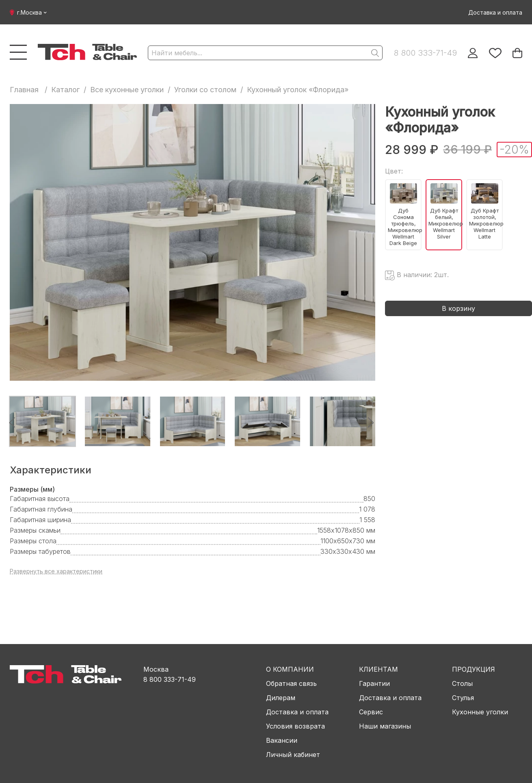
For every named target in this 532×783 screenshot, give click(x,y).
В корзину (458, 308)
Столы (462, 683)
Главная (24, 90)
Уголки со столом (205, 90)
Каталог (65, 90)
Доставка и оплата (495, 12)
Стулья (463, 698)
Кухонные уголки (480, 712)
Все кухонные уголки (127, 90)
